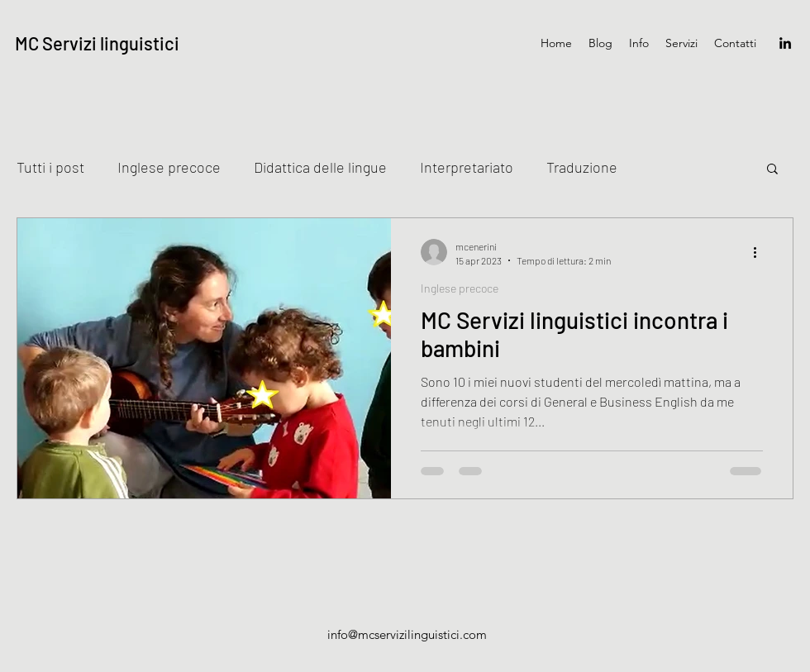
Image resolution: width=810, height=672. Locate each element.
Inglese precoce (169, 167)
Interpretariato (467, 167)
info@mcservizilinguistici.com (407, 634)
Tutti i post (50, 167)
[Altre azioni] (760, 252)
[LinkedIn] (785, 43)
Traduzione (582, 167)
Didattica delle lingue (320, 167)
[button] (772, 170)
